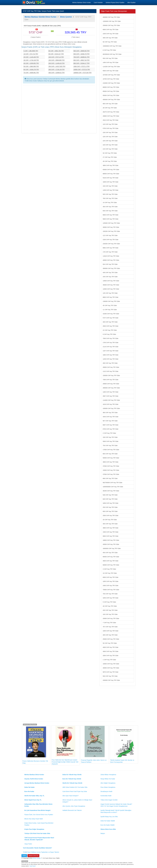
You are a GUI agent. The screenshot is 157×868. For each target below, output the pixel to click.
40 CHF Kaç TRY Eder (110, 606)
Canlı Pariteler (98, 3)
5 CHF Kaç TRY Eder (109, 602)
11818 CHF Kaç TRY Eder (111, 256)
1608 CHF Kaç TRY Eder (111, 182)
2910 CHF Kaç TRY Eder (111, 120)
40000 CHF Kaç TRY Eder (111, 668)
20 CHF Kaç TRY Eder (110, 520)
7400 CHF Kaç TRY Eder (111, 380)
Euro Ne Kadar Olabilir (108, 825)
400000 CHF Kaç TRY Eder (111, 17)
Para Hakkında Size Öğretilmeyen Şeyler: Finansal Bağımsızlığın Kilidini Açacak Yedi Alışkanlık (65, 745)
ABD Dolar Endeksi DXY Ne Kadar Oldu (75, 787)
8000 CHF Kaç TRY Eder (111, 30)
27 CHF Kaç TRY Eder (110, 157)
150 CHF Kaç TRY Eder (110, 186)
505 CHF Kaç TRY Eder (110, 194)
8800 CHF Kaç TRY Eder (111, 297)
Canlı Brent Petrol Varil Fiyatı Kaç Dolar (75, 791)
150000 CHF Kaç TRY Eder (111, 375)
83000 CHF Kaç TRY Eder (111, 170)
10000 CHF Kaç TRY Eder (111, 664)
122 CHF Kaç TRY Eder (110, 235)
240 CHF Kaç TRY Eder (110, 277)
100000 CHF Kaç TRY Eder (111, 408)
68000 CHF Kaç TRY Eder (111, 87)
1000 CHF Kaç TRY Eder (111, 631)
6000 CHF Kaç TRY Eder (111, 577)
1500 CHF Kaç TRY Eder (111, 532)
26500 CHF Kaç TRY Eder (111, 544)
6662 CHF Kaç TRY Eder (111, 248)
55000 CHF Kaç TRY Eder (111, 95)
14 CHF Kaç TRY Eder (110, 203)
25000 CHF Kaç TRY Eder (111, 639)
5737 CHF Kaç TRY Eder (111, 318)
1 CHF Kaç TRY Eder (109, 660)
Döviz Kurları (37, 858)
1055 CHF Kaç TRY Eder (111, 581)
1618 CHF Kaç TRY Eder (111, 404)
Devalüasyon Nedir (106, 791)
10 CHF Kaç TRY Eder (110, 573)
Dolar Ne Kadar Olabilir (108, 821)
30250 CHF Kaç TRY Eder (111, 491)
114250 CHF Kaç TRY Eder (111, 67)
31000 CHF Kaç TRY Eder (111, 314)
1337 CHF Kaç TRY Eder (111, 351)
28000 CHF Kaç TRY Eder (111, 367)
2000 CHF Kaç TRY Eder (111, 656)
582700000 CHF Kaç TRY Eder (112, 483)
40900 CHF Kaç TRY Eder (111, 260)
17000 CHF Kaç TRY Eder (111, 450)
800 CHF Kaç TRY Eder (110, 454)
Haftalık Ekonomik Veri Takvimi (72, 810)
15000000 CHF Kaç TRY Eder (112, 46)
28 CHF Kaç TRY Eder (110, 108)
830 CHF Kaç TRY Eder (110, 211)
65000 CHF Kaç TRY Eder (111, 91)
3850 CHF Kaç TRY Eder (111, 165)
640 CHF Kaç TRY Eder (110, 499)
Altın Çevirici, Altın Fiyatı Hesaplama (74, 806)
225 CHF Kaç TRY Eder (110, 141)
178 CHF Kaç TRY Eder (110, 252)
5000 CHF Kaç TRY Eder (111, 441)
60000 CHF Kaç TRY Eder (111, 565)
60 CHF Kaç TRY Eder (110, 42)
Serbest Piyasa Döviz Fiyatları (115, 3)
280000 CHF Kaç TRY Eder (111, 388)
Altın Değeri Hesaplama (108, 783)
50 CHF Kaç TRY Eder (110, 643)
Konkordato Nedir (106, 796)
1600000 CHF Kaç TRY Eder (112, 548)
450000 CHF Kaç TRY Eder (111, 100)
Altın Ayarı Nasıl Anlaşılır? (71, 796)
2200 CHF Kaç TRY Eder (111, 34)
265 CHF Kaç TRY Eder (110, 635)
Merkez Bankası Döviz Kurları (82, 3)
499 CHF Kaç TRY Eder (110, 38)
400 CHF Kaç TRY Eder (110, 322)
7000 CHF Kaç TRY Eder (111, 338)
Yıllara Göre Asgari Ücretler (109, 800)
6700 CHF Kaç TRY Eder (111, 429)
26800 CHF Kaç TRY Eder (111, 116)
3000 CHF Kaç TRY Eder (111, 651)
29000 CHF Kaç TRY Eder (111, 384)
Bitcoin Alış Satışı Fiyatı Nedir (34, 819)
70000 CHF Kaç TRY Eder (111, 590)
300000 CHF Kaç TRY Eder (111, 268)
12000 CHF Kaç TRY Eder (111, 289)
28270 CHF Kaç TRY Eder (111, 112)
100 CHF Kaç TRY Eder (110, 614)
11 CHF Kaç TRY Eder (110, 310)
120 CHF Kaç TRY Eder (110, 124)
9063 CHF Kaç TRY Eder (111, 536)
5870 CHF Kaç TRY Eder (111, 672)
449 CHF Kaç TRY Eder (110, 273)
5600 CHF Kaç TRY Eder (111, 219)
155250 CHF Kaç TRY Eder (111, 231)
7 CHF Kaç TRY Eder (109, 623)
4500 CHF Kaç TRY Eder (111, 326)
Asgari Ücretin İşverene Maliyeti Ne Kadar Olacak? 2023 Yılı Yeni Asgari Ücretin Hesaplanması (116, 805)
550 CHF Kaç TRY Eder (110, 58)
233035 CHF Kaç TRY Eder (111, 244)
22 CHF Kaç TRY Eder (110, 330)
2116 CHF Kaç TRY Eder (111, 347)
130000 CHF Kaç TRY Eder (111, 301)
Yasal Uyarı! (33, 866)
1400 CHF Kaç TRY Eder (111, 392)
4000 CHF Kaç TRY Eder (111, 647)
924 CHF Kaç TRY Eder (110, 264)
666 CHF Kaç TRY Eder (110, 478)
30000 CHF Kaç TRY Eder (111, 227)
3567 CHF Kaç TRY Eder (111, 396)
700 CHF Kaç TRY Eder (110, 594)
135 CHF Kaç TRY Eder (110, 293)
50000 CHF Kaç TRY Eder (111, 458)
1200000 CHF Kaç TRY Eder (112, 21)
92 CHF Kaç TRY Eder (110, 153)
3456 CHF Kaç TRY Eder (111, 503)
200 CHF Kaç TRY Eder (110, 610)
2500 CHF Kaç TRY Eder (111, 516)
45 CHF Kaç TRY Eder (110, 305)
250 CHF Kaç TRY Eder (110, 507)
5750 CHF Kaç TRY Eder (111, 128)
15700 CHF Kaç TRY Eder (111, 79)
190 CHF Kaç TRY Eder (110, 437)
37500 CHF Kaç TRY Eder (111, 474)
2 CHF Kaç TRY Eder (109, 433)
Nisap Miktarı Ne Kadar (108, 779)
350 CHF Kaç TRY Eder (110, 207)
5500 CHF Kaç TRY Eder (111, 71)
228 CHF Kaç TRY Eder (110, 132)
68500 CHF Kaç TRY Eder (111, 174)
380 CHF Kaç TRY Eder (110, 413)
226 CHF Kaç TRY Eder (110, 137)
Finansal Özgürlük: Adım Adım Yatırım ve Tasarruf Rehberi (94, 744)
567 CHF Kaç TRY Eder (110, 421)
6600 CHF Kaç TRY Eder (111, 215)
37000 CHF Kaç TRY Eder (111, 466)
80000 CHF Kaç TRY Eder (111, 557)
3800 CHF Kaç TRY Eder (111, 462)
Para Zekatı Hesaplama (108, 787)
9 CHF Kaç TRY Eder (109, 334)
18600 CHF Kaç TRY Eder (111, 540)
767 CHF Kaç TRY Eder (110, 627)
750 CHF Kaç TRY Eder (110, 446)
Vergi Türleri (28, 844)
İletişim (103, 833)
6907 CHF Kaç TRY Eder (111, 425)
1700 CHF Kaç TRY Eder (111, 343)
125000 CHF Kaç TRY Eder (111, 223)
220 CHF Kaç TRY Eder (110, 145)
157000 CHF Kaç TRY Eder (111, 75)
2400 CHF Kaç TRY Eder (111, 586)
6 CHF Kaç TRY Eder (109, 50)
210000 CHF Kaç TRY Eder (111, 83)
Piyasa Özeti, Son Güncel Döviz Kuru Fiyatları (39, 815)
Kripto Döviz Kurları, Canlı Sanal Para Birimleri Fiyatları (39, 824)
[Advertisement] (59, 109)
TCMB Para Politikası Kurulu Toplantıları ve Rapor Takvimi (41, 852)
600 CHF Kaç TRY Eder (110, 511)
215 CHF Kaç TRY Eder (110, 149)
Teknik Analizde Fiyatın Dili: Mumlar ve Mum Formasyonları (122, 744)
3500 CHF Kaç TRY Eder (111, 561)
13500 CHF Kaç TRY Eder (111, 281)
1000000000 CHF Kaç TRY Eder (113, 487)
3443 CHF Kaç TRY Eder (111, 417)
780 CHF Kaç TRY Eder (110, 198)
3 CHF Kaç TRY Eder (109, 569)
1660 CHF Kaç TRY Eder (111, 355)
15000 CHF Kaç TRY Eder (111, 470)
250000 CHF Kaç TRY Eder (111, 25)
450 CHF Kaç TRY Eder (110, 553)
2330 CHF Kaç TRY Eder (111, 240)
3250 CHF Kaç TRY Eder (111, 598)
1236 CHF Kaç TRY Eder (111, 359)
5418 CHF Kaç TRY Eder (111, 178)
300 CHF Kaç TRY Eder (110, 524)
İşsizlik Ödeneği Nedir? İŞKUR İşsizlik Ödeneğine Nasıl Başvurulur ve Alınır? (116, 811)
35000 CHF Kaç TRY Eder (111, 285)
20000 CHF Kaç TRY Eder (111, 618)
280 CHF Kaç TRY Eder (110, 363)
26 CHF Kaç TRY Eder (110, 161)
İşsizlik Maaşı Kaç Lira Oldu (109, 817)
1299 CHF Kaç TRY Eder (111, 190)
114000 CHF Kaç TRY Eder (111, 400)
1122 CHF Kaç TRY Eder (111, 371)
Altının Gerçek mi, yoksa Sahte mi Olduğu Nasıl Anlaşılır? (77, 801)
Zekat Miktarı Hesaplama (108, 775)
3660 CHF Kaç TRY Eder (111, 528)
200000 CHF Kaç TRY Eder (111, 680)
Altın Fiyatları (131, 3)
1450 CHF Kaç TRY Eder (111, 62)
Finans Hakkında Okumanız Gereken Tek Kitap (35, 745)
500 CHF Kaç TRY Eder (110, 676)
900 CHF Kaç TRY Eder (110, 104)
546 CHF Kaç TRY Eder (110, 495)
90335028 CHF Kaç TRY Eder (112, 54)
